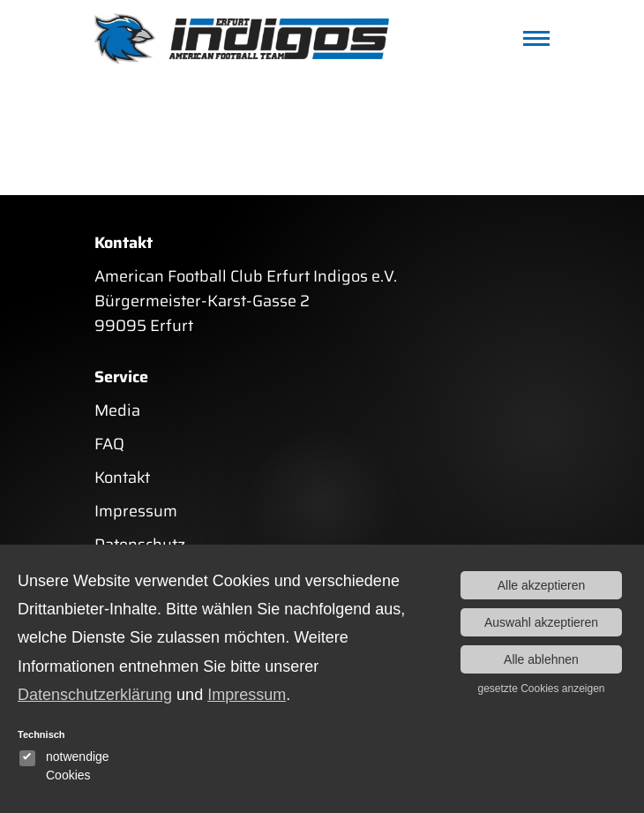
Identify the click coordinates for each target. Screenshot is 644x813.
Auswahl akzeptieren (541, 622)
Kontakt (122, 478)
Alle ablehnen (541, 659)
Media (117, 410)
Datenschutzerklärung (95, 695)
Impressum (136, 511)
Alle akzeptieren (542, 585)
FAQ (109, 444)
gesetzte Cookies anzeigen (541, 689)
